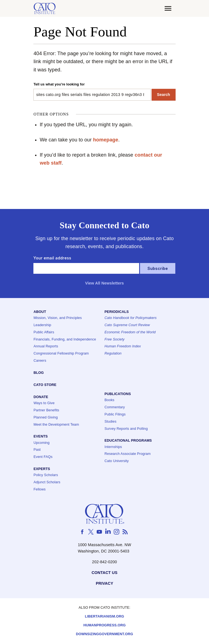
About (40, 312)
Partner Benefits (46, 410)
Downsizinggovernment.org (104, 634)
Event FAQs (43, 457)
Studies (111, 422)
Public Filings (115, 414)
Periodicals (117, 312)
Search (164, 95)
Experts (42, 469)
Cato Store (45, 385)
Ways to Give (44, 403)
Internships (113, 447)
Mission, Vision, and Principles (58, 318)
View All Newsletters (104, 283)
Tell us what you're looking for (59, 84)
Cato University (117, 461)
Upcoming (41, 443)
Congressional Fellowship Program (61, 354)
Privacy (104, 583)
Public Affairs (44, 332)
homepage (106, 140)
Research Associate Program (128, 454)
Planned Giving (46, 418)
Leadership (42, 325)
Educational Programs (128, 441)
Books (110, 400)
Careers (40, 361)
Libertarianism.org (105, 617)
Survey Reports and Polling (126, 429)
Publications (118, 394)
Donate (41, 397)
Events (40, 437)
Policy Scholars (46, 475)
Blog (39, 373)
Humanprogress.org (104, 625)
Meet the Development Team (56, 425)
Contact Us (105, 573)
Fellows (39, 489)
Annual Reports (46, 346)
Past (37, 450)
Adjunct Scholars (47, 482)
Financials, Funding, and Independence (65, 340)
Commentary (115, 407)
